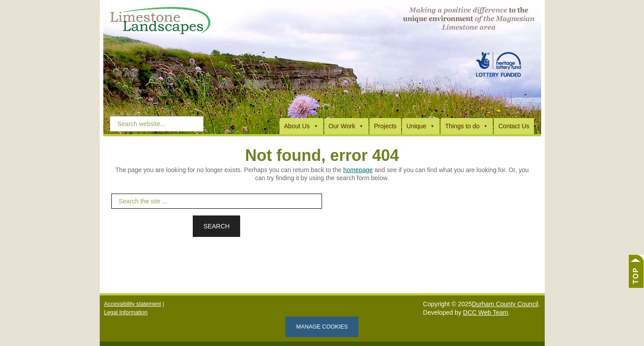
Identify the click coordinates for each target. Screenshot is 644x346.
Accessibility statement (133, 304)
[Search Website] (157, 123)
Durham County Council (505, 304)
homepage (358, 170)
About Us (301, 126)
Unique (421, 126)
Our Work (347, 126)
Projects (385, 126)
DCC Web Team (485, 312)
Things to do (467, 126)
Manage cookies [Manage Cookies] (322, 327)
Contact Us (514, 126)
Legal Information (126, 312)
